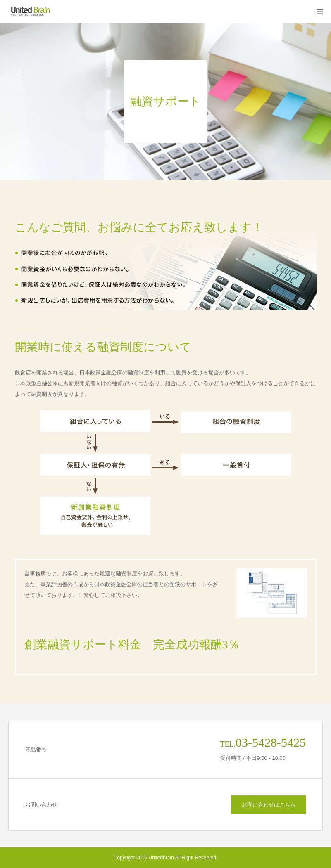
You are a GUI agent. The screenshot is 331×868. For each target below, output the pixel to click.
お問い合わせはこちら (269, 805)
